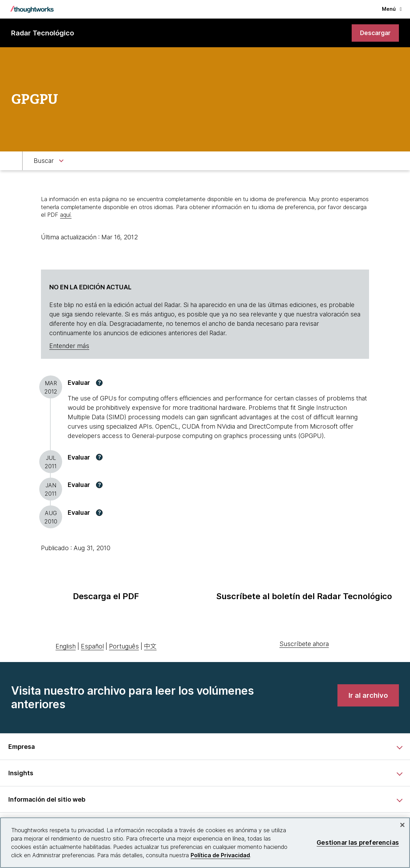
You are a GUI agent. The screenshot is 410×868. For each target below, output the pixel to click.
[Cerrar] (402, 825)
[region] (205, 843)
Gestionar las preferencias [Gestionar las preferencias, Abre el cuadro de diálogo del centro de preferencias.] (358, 842)
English (66, 647)
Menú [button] (392, 9)
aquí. (66, 215)
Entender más (69, 346)
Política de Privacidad (220, 855)
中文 (150, 647)
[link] (375, 33)
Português (124, 647)
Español (92, 647)
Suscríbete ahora (304, 644)
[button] (99, 383)
